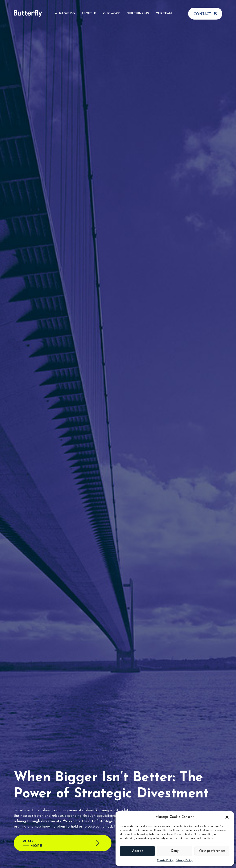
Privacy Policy (184, 860)
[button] (227, 817)
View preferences (212, 851)
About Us (89, 14)
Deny (175, 851)
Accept (138, 851)
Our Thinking (138, 14)
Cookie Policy (165, 860)
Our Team (164, 14)
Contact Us (205, 14)
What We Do (65, 14)
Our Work (111, 14)
